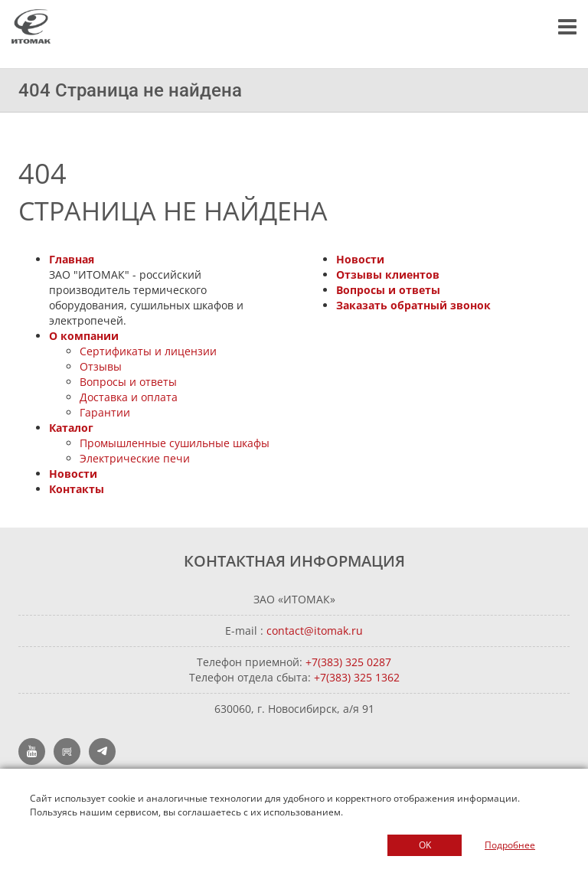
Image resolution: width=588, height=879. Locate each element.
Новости (73, 474)
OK (425, 845)
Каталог (71, 428)
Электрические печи (135, 458)
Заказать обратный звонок (413, 305)
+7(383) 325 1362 (357, 677)
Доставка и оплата (129, 397)
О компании (84, 336)
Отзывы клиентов (388, 274)
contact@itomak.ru (315, 631)
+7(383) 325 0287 (348, 662)
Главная (72, 259)
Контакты (77, 489)
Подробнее (510, 845)
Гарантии (105, 412)
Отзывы (101, 366)
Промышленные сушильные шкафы (175, 443)
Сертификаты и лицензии (148, 351)
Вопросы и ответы (128, 382)
